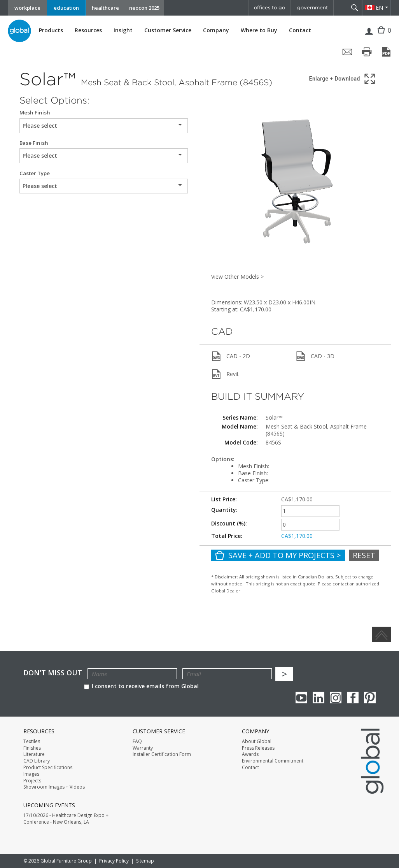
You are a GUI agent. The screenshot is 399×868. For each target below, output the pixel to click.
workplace (27, 8)
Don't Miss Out (53, 673)
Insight (123, 30)
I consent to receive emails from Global (141, 686)
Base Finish (34, 143)
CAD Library (37, 761)
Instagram (336, 698)
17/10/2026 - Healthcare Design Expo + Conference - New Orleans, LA (66, 819)
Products (51, 30)
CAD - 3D (315, 356)
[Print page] (367, 52)
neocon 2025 (144, 8)
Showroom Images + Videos (54, 787)
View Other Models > (237, 277)
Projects (32, 781)
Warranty (143, 748)
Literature (34, 754)
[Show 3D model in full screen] (343, 79)
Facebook (353, 698)
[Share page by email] (347, 52)
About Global (257, 741)
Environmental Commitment (273, 761)
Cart (382, 36)
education (66, 8)
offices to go (269, 8)
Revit (225, 374)
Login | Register (369, 36)
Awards (250, 754)
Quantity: (224, 510)
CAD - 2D (231, 356)
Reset (364, 555)
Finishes (32, 748)
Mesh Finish (35, 113)
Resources (88, 30)
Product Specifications (48, 768)
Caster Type (35, 173)
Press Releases (258, 748)
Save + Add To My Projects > (278, 555)
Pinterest (370, 698)
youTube (301, 698)
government (312, 8)
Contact (300, 30)
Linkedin (318, 698)
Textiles (32, 741)
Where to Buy (259, 30)
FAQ (137, 741)
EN (379, 8)
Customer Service (168, 30)
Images (31, 774)
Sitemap (145, 861)
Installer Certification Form (162, 754)
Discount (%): (229, 523)
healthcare (105, 8)
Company (216, 30)
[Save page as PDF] (386, 52)
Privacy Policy (114, 861)
